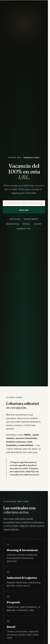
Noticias (15, 219)
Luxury (38, 224)
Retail (27, 224)
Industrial (13, 224)
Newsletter (24, 229)
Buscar (24, 210)
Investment (31, 219)
